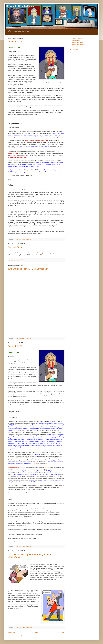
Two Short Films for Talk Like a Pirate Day (28, 269)
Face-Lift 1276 (15, 42)
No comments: (29, 259)
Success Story (15, 247)
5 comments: (29, 239)
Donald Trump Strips (77, 43)
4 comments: (29, 627)
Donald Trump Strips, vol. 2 (79, 45)
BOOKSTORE (74, 50)
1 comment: (28, 338)
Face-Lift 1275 (15, 346)
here (42, 255)
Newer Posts (12, 632)
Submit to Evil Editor (77, 39)
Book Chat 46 (39, 253)
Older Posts (61, 632)
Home (36, 632)
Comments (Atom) (20, 635)
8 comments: (29, 546)
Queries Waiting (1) (77, 41)
